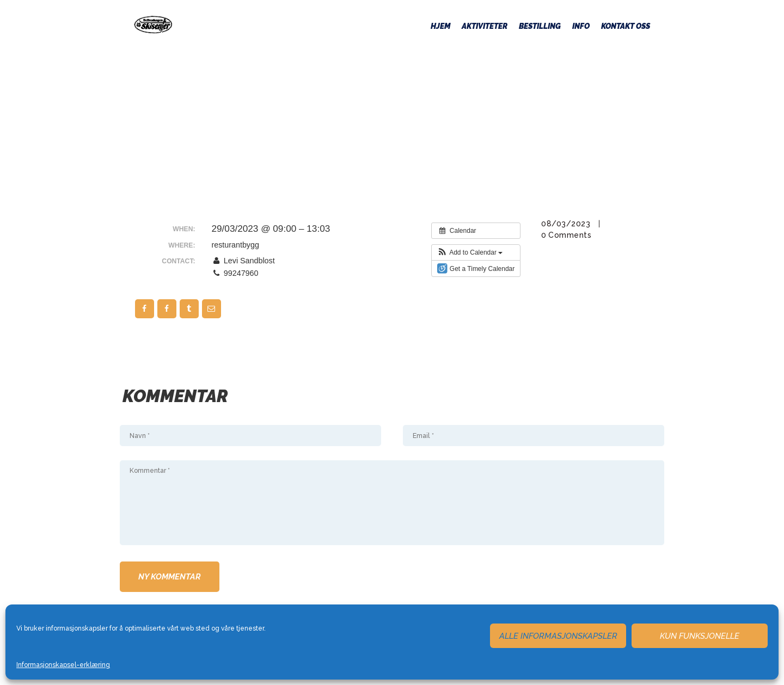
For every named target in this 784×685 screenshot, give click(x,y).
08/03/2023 (566, 224)
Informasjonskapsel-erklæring (63, 665)
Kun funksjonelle (700, 636)
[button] (470, 252)
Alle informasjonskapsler (558, 636)
